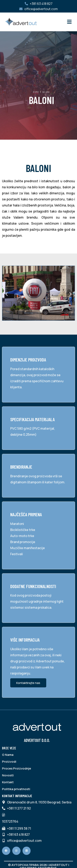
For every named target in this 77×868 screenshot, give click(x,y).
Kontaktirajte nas (28, 683)
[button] (7, 294)
